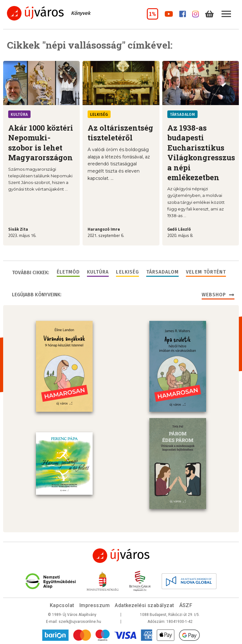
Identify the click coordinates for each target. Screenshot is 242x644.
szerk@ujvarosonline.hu (80, 622)
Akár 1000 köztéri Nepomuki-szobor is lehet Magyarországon (41, 143)
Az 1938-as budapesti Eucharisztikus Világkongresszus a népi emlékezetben (201, 153)
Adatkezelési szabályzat (144, 605)
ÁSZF (186, 605)
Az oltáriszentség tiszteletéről (120, 133)
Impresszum (95, 605)
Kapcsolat (62, 605)
